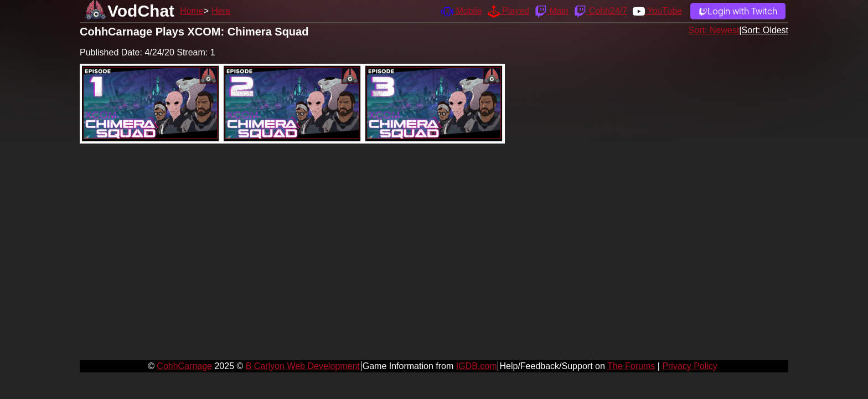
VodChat (141, 11)
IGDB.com (477, 366)
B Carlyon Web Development (303, 366)
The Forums (631, 366)
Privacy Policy (690, 366)
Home (192, 11)
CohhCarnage (184, 366)
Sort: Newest (714, 30)
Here (221, 11)
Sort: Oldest (765, 30)
